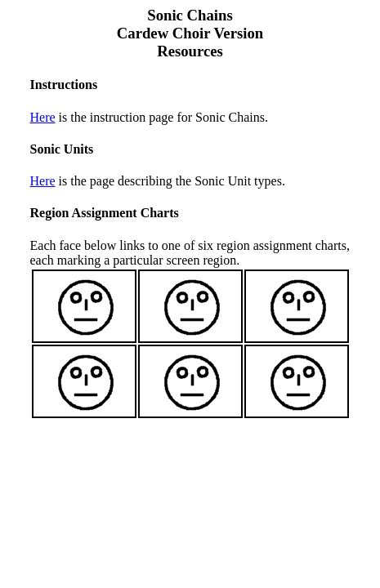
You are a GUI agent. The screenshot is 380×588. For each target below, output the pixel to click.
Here (43, 117)
